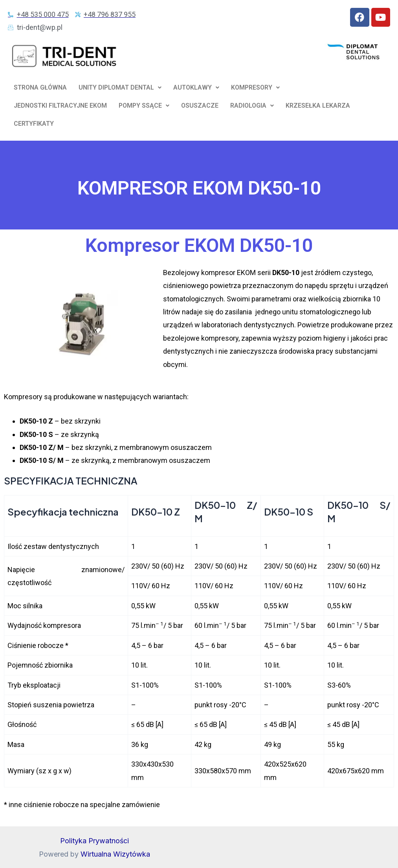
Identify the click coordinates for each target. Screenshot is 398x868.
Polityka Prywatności (95, 841)
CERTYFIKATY (34, 124)
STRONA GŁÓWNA (40, 87)
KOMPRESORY (255, 87)
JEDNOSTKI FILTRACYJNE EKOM (60, 106)
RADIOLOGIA (252, 106)
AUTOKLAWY (196, 87)
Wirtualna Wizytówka (115, 854)
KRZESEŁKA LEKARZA (318, 106)
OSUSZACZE (200, 106)
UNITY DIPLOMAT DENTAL (120, 87)
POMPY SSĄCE (144, 106)
